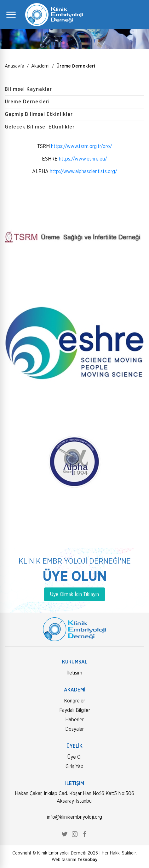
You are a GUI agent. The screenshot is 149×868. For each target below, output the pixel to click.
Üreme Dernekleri (76, 66)
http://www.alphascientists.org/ (83, 172)
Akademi (40, 66)
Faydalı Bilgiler (75, 710)
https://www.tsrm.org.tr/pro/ (82, 146)
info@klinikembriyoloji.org (74, 817)
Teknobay (87, 860)
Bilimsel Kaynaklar (28, 89)
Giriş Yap (74, 767)
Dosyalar (74, 729)
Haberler (74, 720)
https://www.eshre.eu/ (83, 159)
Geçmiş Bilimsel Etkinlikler (39, 114)
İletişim (75, 673)
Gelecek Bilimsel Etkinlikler (40, 127)
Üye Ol (74, 757)
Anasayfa (14, 66)
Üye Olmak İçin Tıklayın (74, 594)
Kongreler (74, 701)
